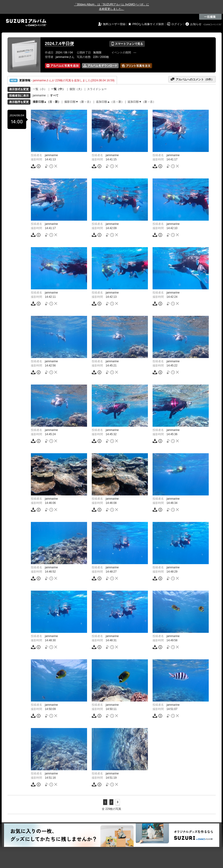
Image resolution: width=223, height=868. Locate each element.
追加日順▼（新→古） (142, 102)
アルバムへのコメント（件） (192, 79)
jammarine (39, 95)
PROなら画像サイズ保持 (148, 24)
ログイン (177, 24)
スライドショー (97, 89)
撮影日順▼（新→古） (78, 102)
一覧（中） (58, 89)
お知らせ (196, 24)
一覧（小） (40, 89)
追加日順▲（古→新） (110, 102)
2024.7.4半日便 (59, 44)
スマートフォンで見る (127, 44)
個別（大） (77, 89)
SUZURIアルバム (26, 23)
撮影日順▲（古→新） (47, 102)
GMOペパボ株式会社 (213, 25)
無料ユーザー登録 (114, 24)
